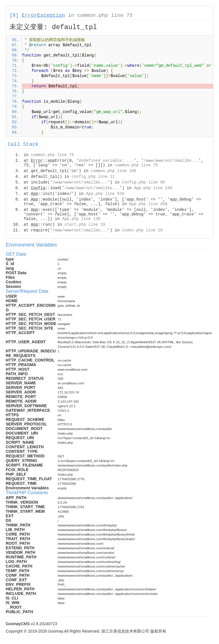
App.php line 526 (105, 194)
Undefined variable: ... (106, 161)
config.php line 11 (93, 177)
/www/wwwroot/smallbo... (171, 161)
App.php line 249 (153, 188)
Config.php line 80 (143, 182)
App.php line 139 (81, 219)
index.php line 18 (142, 230)
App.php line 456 (148, 204)
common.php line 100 (113, 171)
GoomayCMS (18, 624)
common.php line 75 (105, 15)
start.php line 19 (85, 225)
